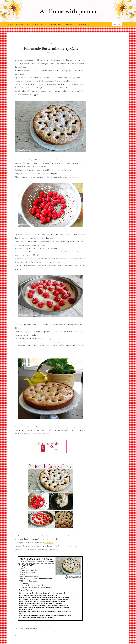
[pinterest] (110, 24)
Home (11, 25)
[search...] (127, 24)
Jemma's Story (23, 25)
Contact (84, 25)
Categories (71, 25)
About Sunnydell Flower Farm (47, 25)
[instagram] (105, 24)
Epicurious (49, 543)
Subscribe (117, 24)
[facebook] (108, 24)
